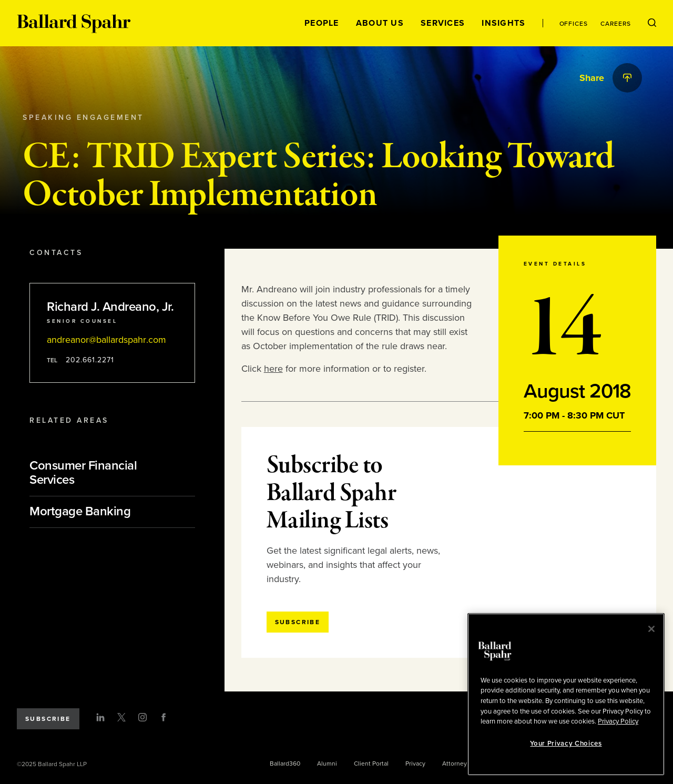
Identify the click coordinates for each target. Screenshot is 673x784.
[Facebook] (164, 717)
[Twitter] (121, 717)
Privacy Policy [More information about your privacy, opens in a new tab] (618, 721)
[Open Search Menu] (652, 23)
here (273, 369)
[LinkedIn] (100, 717)
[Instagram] (142, 717)
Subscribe (48, 719)
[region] (566, 694)
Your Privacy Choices (566, 744)
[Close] (651, 629)
